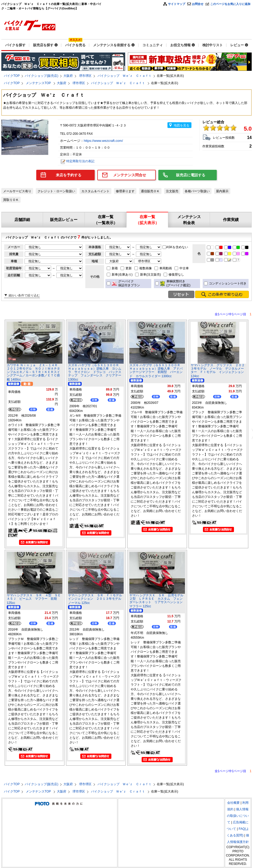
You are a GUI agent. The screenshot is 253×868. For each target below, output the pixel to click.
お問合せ (198, 4)
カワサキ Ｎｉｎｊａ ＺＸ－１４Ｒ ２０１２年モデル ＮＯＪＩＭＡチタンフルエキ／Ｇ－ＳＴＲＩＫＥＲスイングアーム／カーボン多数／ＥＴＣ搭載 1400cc (34, 372)
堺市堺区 (85, 76)
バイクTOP (12, 76)
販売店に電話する (191, 175)
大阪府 (68, 76)
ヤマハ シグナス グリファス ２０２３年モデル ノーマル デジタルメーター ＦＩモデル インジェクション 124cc (218, 371)
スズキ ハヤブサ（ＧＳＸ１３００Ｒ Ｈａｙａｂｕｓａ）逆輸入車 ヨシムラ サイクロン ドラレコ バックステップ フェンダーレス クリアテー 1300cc (95, 372)
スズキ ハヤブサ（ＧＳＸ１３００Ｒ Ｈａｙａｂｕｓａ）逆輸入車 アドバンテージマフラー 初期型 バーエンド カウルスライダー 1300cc (156, 371)
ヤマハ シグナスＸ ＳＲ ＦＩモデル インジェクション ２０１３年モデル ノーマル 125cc (97, 599)
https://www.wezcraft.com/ (104, 141)
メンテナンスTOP (39, 83)
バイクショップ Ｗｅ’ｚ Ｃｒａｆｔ (125, 76)
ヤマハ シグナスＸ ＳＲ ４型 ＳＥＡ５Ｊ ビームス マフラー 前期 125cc (34, 599)
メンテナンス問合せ (130, 175)
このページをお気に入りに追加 (230, 4)
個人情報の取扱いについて (238, 816)
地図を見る (182, 125)
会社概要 (233, 803)
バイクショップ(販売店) (41, 76)
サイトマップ (177, 4)
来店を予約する (69, 175)
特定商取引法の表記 (80, 161)
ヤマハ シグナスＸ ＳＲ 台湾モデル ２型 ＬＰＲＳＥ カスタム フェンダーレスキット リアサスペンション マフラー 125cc (158, 601)
